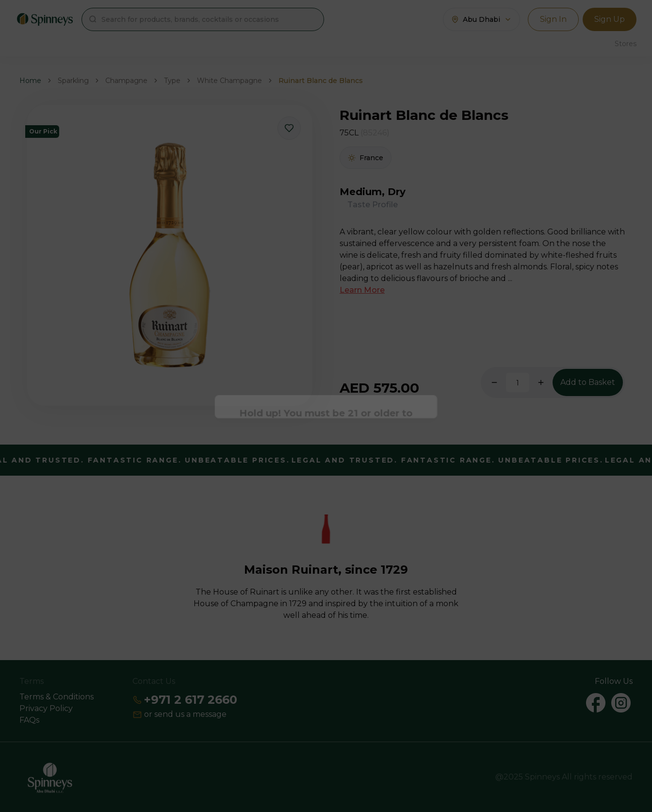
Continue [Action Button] (326, 435)
